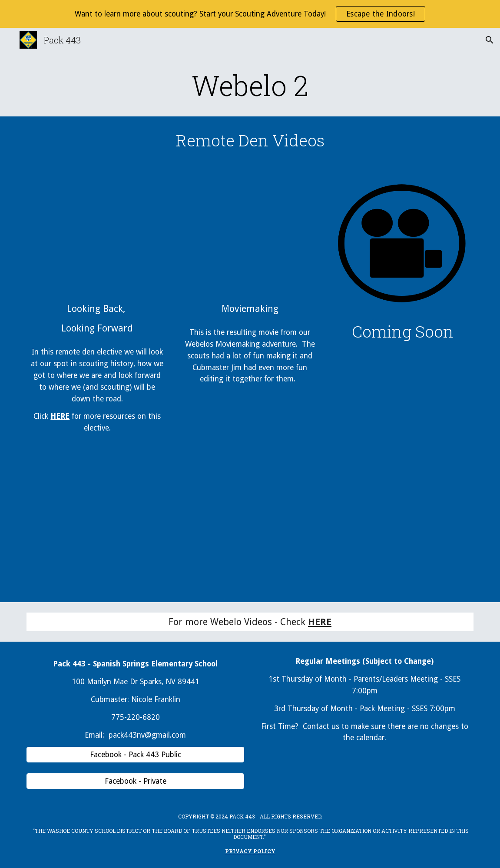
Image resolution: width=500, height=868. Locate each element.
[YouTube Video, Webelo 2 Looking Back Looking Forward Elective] (97, 235)
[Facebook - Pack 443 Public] (135, 755)
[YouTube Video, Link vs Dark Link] (250, 235)
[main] (250, 85)
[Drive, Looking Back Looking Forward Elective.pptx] (97, 525)
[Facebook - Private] (135, 781)
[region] (250, 14)
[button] (490, 40)
